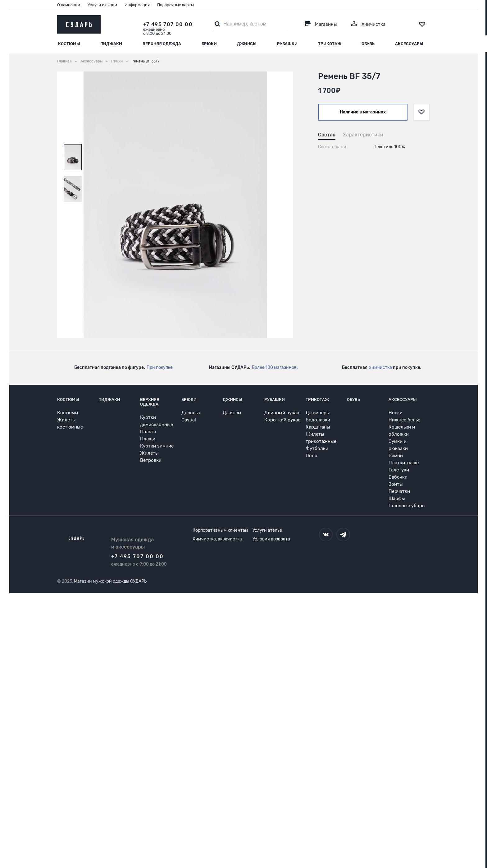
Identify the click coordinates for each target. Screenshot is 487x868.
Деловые (191, 413)
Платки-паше (404, 463)
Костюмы (69, 44)
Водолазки (318, 420)
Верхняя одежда (162, 44)
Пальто (148, 432)
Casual (189, 420)
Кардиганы (318, 427)
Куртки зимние (157, 446)
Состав (327, 135)
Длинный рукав (282, 413)
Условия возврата (271, 539)
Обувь (368, 44)
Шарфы (397, 498)
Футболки (317, 448)
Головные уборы (407, 506)
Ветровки (151, 460)
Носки (396, 413)
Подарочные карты (175, 5)
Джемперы (318, 413)
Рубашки (287, 44)
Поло (312, 456)
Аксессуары (409, 44)
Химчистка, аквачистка (217, 539)
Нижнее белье (404, 420)
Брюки (209, 44)
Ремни (396, 456)
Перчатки (399, 491)
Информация (137, 5)
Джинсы (247, 44)
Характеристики (363, 135)
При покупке (160, 367)
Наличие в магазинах (363, 112)
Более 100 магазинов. (275, 367)
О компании (69, 5)
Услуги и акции (102, 5)
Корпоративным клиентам (220, 530)
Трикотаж (330, 44)
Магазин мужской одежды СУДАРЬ (110, 581)
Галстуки (399, 470)
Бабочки (398, 477)
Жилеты (149, 453)
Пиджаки (111, 44)
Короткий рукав (282, 420)
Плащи (148, 439)
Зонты (396, 484)
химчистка (380, 367)
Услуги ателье (267, 530)
